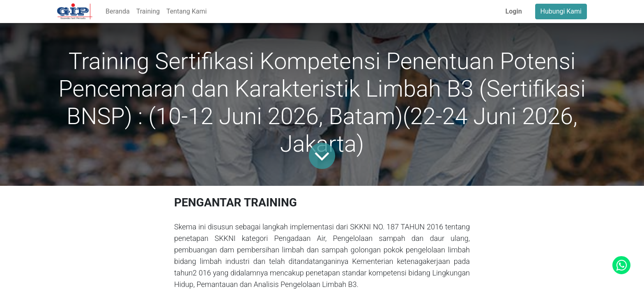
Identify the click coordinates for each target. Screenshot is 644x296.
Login (514, 11)
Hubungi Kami (561, 11)
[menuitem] (118, 12)
